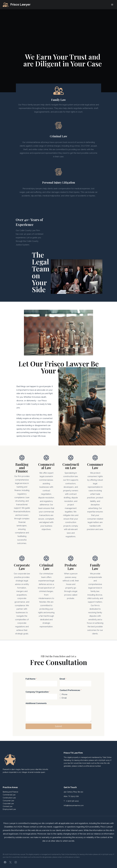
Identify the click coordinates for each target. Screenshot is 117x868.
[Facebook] (5, 862)
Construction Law (9, 798)
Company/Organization (38, 696)
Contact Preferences (71, 694)
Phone (65, 698)
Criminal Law (8, 807)
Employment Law (9, 809)
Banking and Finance (10, 792)
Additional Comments (36, 707)
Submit (58, 730)
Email (63, 682)
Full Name (31, 682)
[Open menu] (112, 5)
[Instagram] (16, 862)
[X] (10, 862)
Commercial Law (9, 795)
